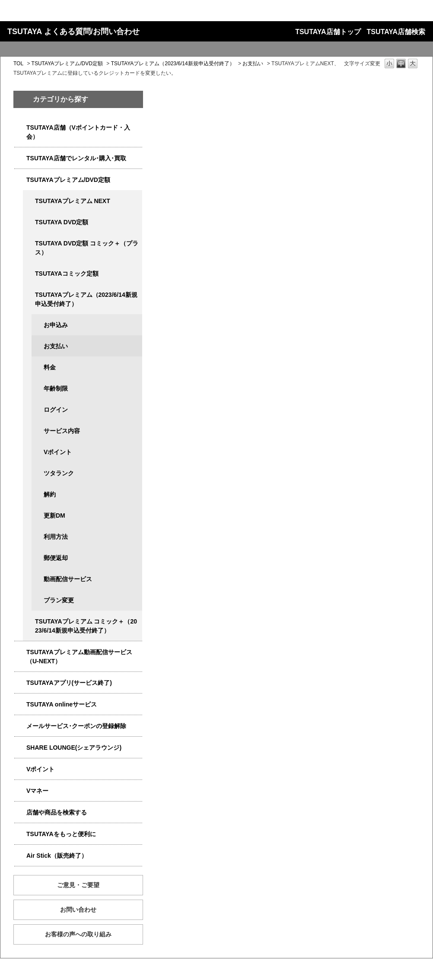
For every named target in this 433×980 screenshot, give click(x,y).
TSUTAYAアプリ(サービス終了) (69, 683)
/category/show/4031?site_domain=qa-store (20, 180)
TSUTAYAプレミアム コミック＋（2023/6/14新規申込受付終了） (86, 626)
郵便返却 (56, 558)
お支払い (253, 64)
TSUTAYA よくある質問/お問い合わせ (73, 32)
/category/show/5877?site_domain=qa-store (20, 748)
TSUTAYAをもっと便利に (61, 834)
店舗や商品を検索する (57, 812)
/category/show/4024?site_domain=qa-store (20, 834)
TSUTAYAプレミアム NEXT (73, 201)
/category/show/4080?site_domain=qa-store (20, 726)
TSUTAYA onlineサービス (62, 704)
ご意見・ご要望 (78, 885)
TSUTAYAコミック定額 (67, 274)
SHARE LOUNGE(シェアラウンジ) (74, 748)
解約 (50, 494)
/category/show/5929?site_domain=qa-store (29, 222)
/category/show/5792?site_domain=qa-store (29, 622)
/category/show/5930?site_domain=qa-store (29, 243)
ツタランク (59, 473)
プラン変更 (59, 600)
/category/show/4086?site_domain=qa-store (20, 813)
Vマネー (37, 791)
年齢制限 (56, 388)
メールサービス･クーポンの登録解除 (76, 726)
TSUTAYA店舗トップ (328, 32)
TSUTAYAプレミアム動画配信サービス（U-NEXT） (79, 657)
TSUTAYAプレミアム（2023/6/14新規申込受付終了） (173, 64)
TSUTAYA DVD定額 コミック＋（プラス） (87, 248)
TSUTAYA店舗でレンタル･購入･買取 (76, 158)
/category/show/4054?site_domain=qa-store (20, 158)
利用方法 (56, 537)
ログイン (56, 410)
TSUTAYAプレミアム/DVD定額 (67, 64)
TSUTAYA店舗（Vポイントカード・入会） (78, 132)
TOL (18, 64)
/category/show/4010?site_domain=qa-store (20, 705)
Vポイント (58, 452)
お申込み (56, 325)
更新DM (54, 515)
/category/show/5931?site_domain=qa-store (29, 201)
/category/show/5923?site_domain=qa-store (20, 652)
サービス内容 (62, 431)
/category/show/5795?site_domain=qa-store (29, 274)
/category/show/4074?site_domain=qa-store (20, 769)
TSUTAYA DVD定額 (62, 222)
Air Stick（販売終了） (57, 856)
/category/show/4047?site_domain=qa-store (20, 128)
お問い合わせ (78, 910)
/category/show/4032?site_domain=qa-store (29, 295)
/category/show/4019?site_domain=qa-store (20, 683)
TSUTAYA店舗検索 (396, 32)
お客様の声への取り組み (78, 934)
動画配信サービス (68, 579)
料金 (50, 367)
